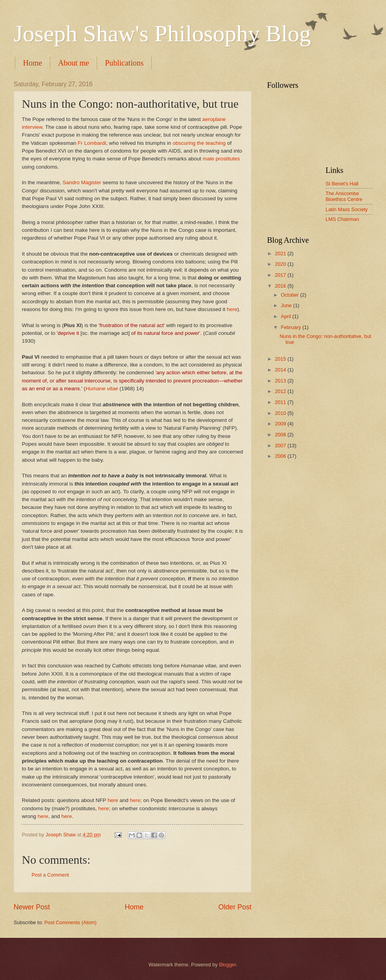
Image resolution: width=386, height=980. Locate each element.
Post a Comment (50, 875)
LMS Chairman (342, 219)
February (291, 327)
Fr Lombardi (92, 143)
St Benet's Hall (342, 184)
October (290, 295)
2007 (281, 446)
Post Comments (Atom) (71, 922)
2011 (281, 402)
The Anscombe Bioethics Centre (344, 196)
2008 (281, 435)
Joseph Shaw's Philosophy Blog (162, 34)
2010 (281, 413)
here (232, 309)
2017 (281, 275)
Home (33, 63)
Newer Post (32, 907)
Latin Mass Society (347, 209)
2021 (281, 253)
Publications (124, 63)
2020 (281, 264)
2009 (281, 424)
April (286, 316)
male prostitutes (221, 159)
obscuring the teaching (199, 143)
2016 (281, 286)
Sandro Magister (82, 182)
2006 (281, 456)
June (287, 305)
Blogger (228, 965)
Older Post (235, 907)
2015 (281, 359)
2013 (281, 381)
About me (73, 63)
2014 (281, 370)
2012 (281, 391)
